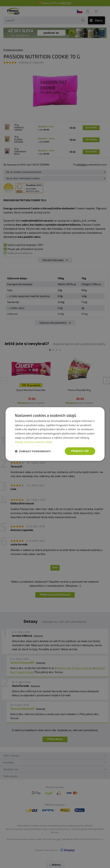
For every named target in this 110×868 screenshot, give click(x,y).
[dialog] (55, 434)
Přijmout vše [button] (80, 451)
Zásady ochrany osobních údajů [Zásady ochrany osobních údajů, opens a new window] (33, 442)
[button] (33, 451)
